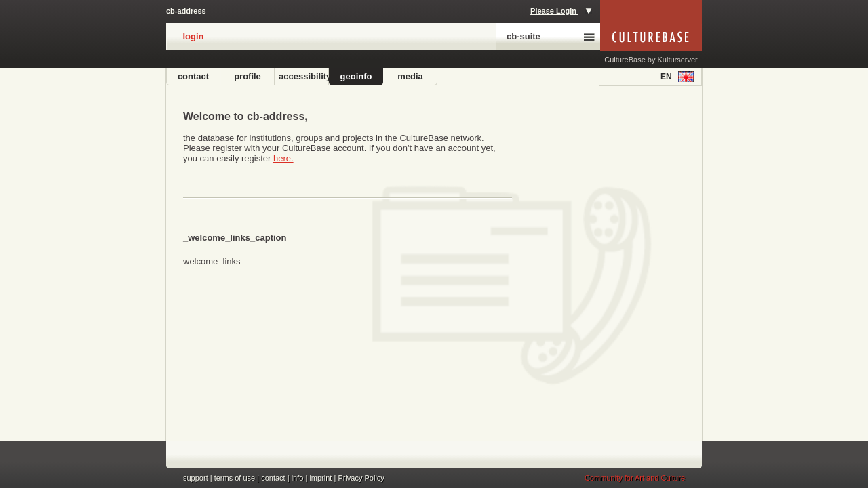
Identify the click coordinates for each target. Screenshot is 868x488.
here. (283, 158)
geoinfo (356, 76)
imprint (320, 478)
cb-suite (551, 36)
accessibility (304, 76)
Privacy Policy (361, 478)
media (410, 76)
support (196, 478)
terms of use (235, 478)
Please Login (561, 11)
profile (248, 76)
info (298, 478)
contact (193, 76)
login (193, 36)
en (677, 77)
